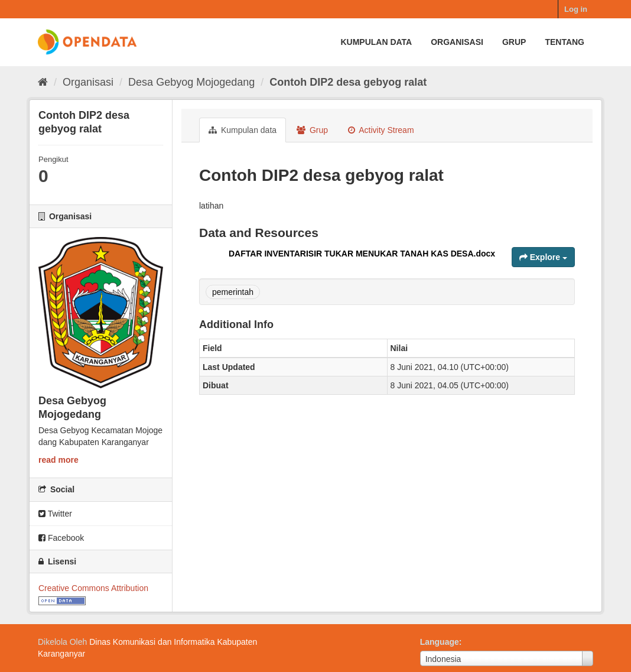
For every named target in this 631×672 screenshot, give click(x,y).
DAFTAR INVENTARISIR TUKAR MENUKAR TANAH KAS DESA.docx (362, 254)
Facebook (61, 538)
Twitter (55, 514)
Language (440, 642)
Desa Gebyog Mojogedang (191, 82)
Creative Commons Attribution (93, 588)
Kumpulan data (376, 42)
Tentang (565, 42)
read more (58, 460)
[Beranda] (43, 82)
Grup (514, 42)
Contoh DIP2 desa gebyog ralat (348, 82)
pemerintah (233, 292)
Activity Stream (381, 130)
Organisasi (457, 42)
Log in (576, 9)
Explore (543, 257)
